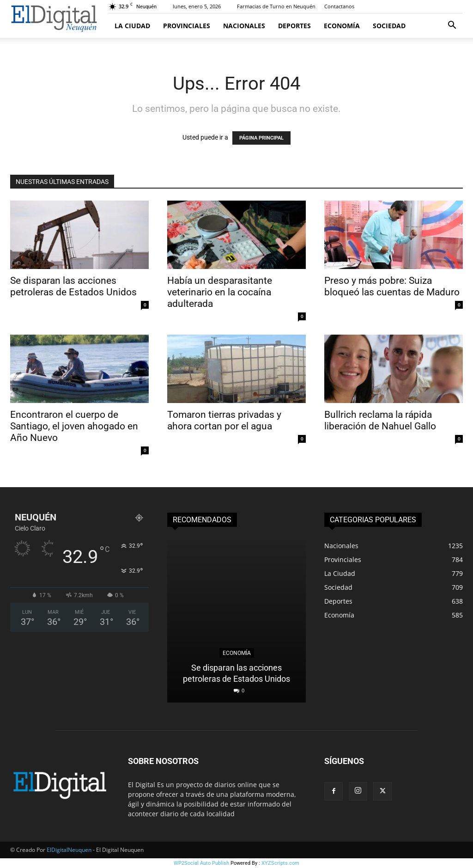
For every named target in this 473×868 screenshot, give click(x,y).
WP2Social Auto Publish (201, 863)
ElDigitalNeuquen (69, 850)
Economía (342, 26)
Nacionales (244, 26)
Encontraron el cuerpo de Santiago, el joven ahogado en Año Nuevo (74, 426)
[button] (452, 26)
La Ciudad (132, 26)
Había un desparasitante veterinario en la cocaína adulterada (220, 292)
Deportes (294, 26)
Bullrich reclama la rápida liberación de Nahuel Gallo (381, 420)
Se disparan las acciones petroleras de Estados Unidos (73, 286)
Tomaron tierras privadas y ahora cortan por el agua (224, 420)
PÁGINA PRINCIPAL (261, 138)
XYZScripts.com (280, 863)
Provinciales (187, 26)
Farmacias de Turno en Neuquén (276, 6)
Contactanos (339, 6)
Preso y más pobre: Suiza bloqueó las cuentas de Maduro (393, 286)
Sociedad (389, 26)
